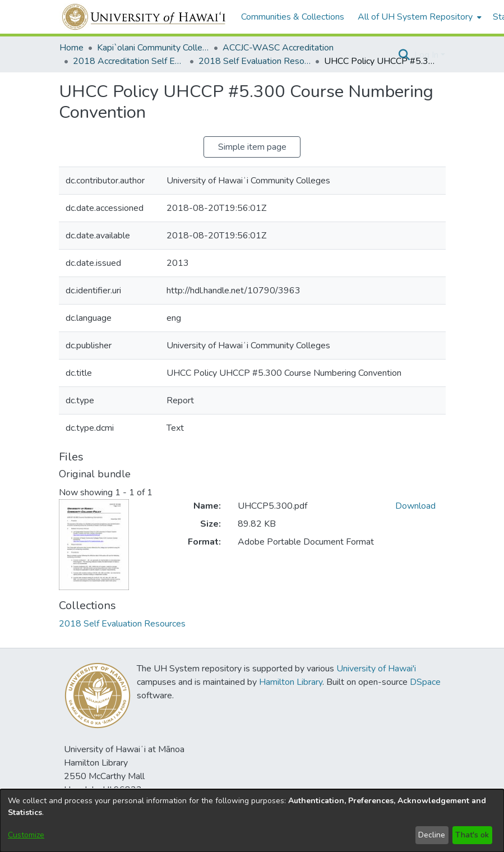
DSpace (425, 682)
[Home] (144, 17)
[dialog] (252, 821)
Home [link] (71, 48)
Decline (432, 835)
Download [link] (415, 506)
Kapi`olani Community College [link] (153, 48)
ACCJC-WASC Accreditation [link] (278, 48)
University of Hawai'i (376, 669)
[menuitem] (419, 17)
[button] (404, 55)
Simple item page (252, 147)
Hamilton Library (291, 682)
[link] (122, 624)
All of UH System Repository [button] (415, 17)
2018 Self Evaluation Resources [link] (255, 61)
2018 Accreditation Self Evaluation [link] (129, 61)
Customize (26, 835)
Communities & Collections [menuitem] (293, 17)
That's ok (472, 835)
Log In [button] (427, 55)
